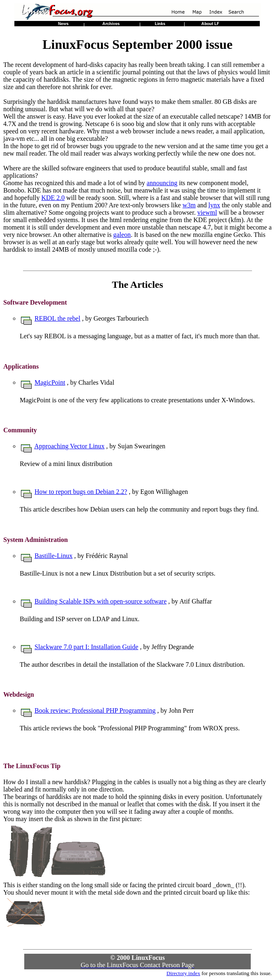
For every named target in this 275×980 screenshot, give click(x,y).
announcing (162, 183)
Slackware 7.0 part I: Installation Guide (86, 647)
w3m (189, 205)
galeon (122, 235)
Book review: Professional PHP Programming (95, 710)
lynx (214, 205)
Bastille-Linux (53, 556)
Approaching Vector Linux (69, 446)
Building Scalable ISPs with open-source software (101, 601)
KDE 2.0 (53, 198)
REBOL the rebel (57, 318)
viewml (207, 212)
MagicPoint (50, 382)
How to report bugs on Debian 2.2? (81, 492)
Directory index (183, 973)
